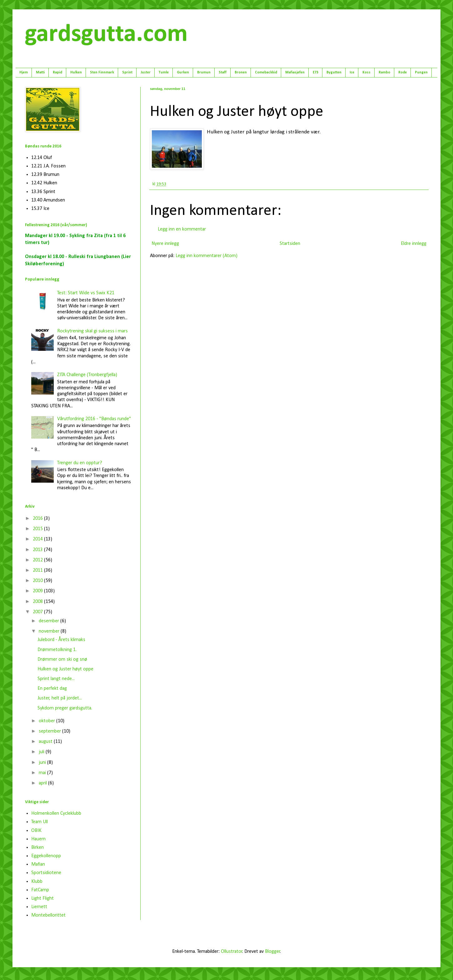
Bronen (241, 72)
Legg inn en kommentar (182, 229)
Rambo (384, 72)
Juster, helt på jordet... (60, 698)
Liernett (39, 907)
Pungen (421, 72)
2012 (38, 560)
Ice (352, 72)
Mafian (38, 864)
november (50, 631)
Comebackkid (266, 72)
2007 (38, 612)
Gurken (183, 72)
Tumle (164, 72)
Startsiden (290, 244)
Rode (403, 72)
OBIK (36, 831)
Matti (40, 72)
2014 (38, 539)
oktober (47, 721)
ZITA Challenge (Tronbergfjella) (87, 375)
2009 (38, 591)
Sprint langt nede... (56, 679)
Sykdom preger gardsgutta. (65, 708)
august (46, 742)
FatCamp (40, 890)
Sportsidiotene (46, 873)
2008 (38, 602)
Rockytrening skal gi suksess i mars (92, 331)
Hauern (38, 839)
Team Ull (40, 822)
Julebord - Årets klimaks (61, 640)
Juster (146, 72)
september (50, 731)
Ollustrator (232, 952)
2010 (38, 581)
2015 (38, 529)
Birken (37, 848)
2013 (38, 550)
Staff (223, 72)
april (43, 783)
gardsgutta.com (106, 35)
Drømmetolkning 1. (57, 650)
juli (42, 752)
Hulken (76, 72)
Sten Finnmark (102, 72)
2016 (38, 519)
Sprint (127, 72)
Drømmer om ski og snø (62, 659)
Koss (366, 72)
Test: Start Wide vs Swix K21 (86, 293)
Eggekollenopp (46, 856)
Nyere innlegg (165, 244)
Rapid (57, 72)
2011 (38, 570)
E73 (316, 72)
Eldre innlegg (414, 244)
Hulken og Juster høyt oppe (65, 669)
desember (50, 621)
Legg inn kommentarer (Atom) (207, 256)
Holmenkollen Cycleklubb (56, 813)
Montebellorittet (48, 915)
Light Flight (42, 898)
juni (43, 763)
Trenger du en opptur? (80, 463)
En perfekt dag (52, 689)
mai (43, 773)
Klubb (37, 882)
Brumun (204, 72)
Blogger (273, 952)
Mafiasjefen (295, 72)
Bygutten (334, 72)
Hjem (24, 72)
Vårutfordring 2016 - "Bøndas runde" (94, 419)
